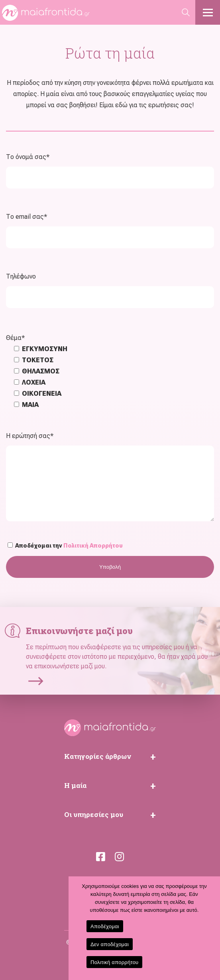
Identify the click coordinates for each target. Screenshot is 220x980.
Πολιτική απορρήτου (114, 962)
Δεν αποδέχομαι (110, 944)
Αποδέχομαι (105, 926)
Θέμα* (15, 338)
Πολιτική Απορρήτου (93, 546)
